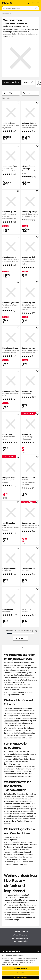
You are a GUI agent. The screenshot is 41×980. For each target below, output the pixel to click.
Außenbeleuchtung (23, 769)
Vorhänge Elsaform (30, 126)
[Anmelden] (28, 3)
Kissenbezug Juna (11, 215)
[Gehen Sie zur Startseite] (7, 3)
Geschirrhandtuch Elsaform (30, 481)
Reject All (20, 973)
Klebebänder (30, 611)
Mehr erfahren (8, 36)
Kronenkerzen (30, 392)
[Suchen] (37, 8)
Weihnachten (11, 82)
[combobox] (18, 8)
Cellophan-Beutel (11, 570)
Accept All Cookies (20, 968)
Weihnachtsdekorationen (20, 938)
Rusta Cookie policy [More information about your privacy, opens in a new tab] (14, 964)
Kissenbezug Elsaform (11, 305)
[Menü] (38, 3)
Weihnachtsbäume (12, 721)
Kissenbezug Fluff (30, 261)
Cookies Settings (20, 977)
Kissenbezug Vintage (30, 214)
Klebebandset (11, 611)
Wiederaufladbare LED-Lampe (30, 170)
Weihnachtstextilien (21, 799)
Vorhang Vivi (30, 437)
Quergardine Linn (11, 480)
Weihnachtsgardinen (21, 935)
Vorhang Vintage (11, 126)
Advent (28, 82)
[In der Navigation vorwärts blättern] (39, 82)
